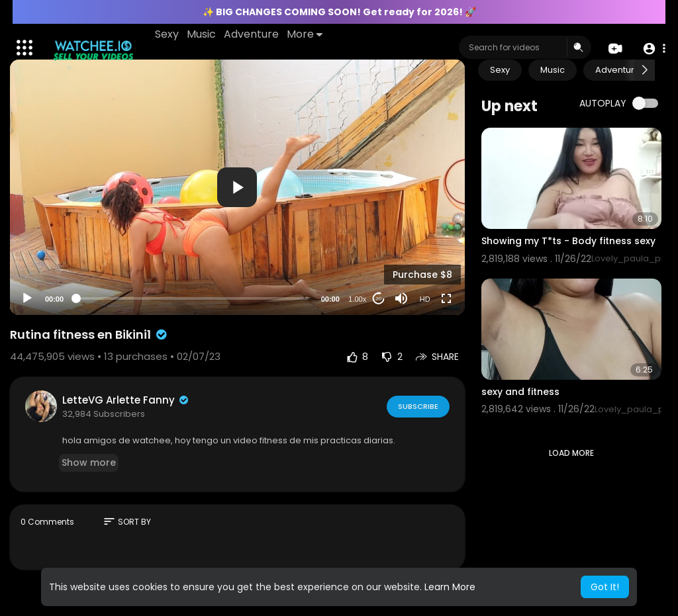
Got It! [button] (605, 587)
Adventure (252, 34)
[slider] (192, 298)
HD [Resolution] (425, 299)
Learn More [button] (450, 587)
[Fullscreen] (446, 298)
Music (202, 34)
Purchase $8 (422, 275)
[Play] (27, 298)
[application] (237, 187)
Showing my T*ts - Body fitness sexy (568, 241)
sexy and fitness (520, 392)
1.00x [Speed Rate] (357, 299)
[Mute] (401, 298)
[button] (653, 48)
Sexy (168, 34)
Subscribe (417, 406)
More (305, 34)
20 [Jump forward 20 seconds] (378, 299)
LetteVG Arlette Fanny (126, 400)
